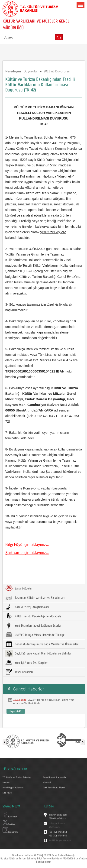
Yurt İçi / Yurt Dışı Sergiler (27, 663)
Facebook (10, 817)
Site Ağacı (7, 793)
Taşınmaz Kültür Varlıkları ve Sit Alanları (35, 598)
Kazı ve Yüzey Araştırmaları (27, 607)
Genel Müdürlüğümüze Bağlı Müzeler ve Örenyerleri (42, 644)
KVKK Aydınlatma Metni (54, 788)
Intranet (6, 783)
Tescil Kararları (19, 672)
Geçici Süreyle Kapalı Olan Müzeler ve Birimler (38, 653)
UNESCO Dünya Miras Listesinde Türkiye (35, 635)
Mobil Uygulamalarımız (13, 788)
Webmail (47, 783)
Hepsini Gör (16, 711)
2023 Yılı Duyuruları (57, 71)
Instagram (10, 832)
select (53, 37)
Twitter (9, 824)
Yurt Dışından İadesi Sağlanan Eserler (33, 625)
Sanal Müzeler (19, 588)
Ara (59, 37)
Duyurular (31, 71)
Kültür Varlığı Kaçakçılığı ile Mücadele (33, 616)
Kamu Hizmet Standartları (55, 777)
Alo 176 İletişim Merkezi (60, 841)
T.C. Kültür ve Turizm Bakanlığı (17, 777)
